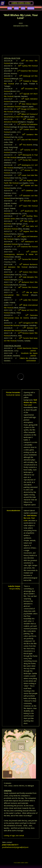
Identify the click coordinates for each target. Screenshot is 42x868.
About (16, 8)
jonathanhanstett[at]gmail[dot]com (15, 847)
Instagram (31, 8)
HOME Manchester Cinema (27, 348)
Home (10, 8)
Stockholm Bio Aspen (29, 353)
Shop (23, 8)
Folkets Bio (24, 358)
